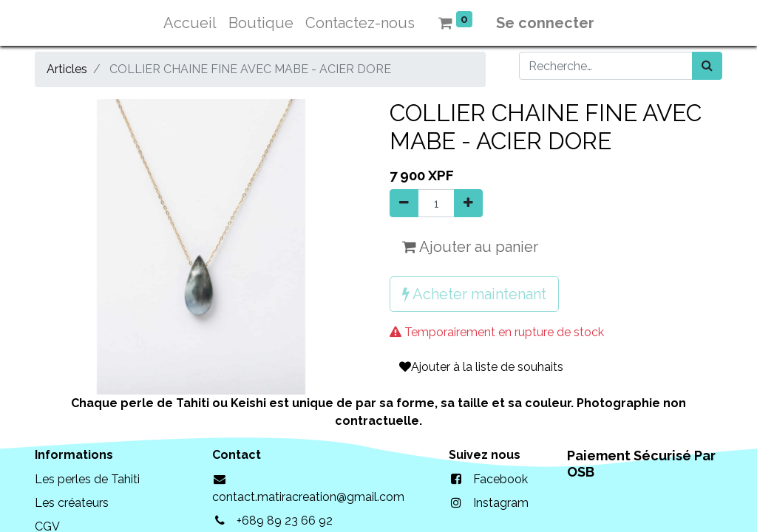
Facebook (500, 479)
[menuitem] (190, 23)
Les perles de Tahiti (87, 479)
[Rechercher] (707, 66)
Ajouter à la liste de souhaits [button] (481, 367)
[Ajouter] (468, 203)
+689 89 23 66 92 (285, 521)
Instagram (501, 503)
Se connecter (545, 23)
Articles (67, 69)
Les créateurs (72, 503)
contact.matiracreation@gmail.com (308, 497)
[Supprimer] (404, 203)
